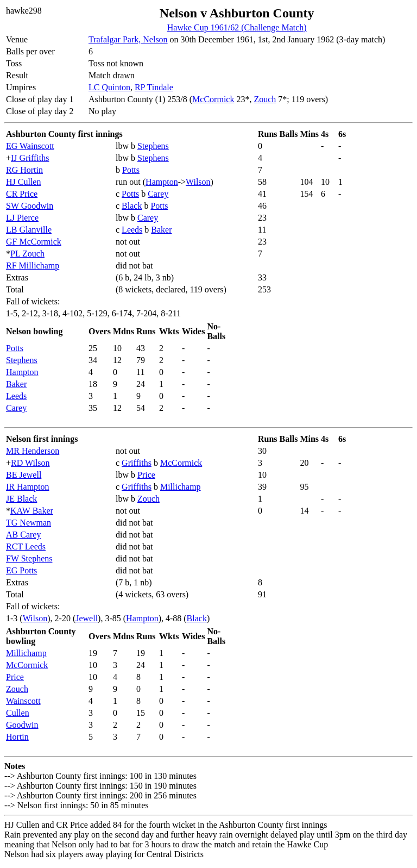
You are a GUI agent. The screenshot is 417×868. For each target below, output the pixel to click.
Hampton (162, 182)
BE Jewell (24, 475)
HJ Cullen (23, 182)
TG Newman (29, 523)
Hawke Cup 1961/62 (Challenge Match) (237, 27)
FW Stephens (29, 558)
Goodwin (22, 725)
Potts (131, 170)
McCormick (213, 99)
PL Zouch (27, 254)
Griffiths (137, 463)
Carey (158, 194)
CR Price (22, 194)
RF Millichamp (33, 266)
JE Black (21, 499)
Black (132, 206)
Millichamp (181, 487)
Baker (161, 230)
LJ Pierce (22, 218)
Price (146, 475)
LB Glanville (29, 230)
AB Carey (23, 535)
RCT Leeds (26, 547)
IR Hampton (28, 487)
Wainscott (23, 701)
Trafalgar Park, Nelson (128, 39)
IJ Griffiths (30, 158)
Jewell (87, 618)
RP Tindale (154, 87)
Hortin (17, 737)
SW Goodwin (30, 206)
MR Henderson (33, 451)
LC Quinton (109, 87)
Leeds (132, 230)
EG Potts (21, 570)
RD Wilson (30, 463)
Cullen (18, 713)
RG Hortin (24, 170)
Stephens (153, 146)
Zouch (265, 99)
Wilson (198, 182)
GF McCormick (34, 242)
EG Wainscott (30, 146)
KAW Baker (32, 511)
